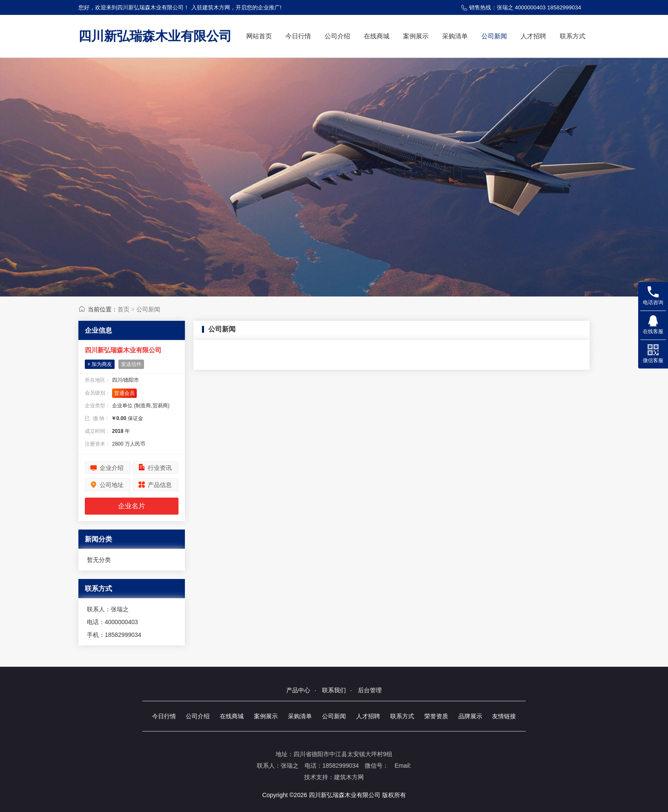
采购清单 (455, 36)
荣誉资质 (436, 716)
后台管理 (370, 690)
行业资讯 (160, 468)
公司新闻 (494, 36)
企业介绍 (112, 468)
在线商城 (377, 36)
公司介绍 (337, 36)
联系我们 (334, 690)
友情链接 (504, 716)
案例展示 (416, 36)
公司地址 (112, 485)
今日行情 (298, 36)
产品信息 (160, 485)
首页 (124, 309)
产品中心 (298, 690)
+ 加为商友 (100, 364)
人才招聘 (533, 36)
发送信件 (131, 364)
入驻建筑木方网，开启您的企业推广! (236, 7)
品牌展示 (470, 716)
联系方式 (573, 36)
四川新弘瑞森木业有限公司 (155, 36)
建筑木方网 (349, 777)
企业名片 (132, 506)
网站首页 (259, 36)
